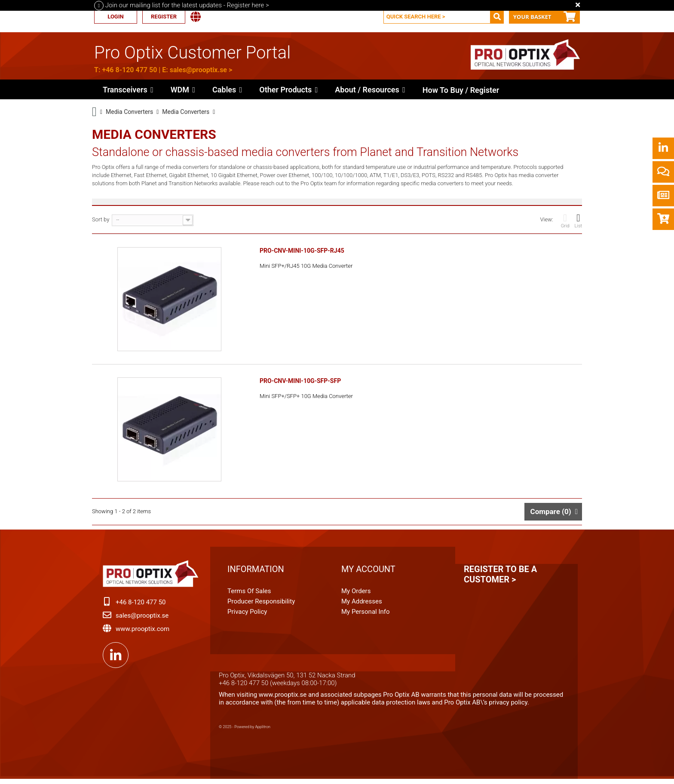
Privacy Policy (247, 615)
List (578, 221)
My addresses (362, 605)
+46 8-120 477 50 (129, 70)
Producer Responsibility (261, 605)
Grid (565, 221)
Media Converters (129, 112)
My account (368, 573)
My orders (356, 594)
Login (115, 17)
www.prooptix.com (142, 632)
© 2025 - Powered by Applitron (245, 730)
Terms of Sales (249, 594)
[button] (288, 89)
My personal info (366, 615)
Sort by (101, 219)
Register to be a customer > (500, 578)
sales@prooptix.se (198, 70)
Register (164, 17)
